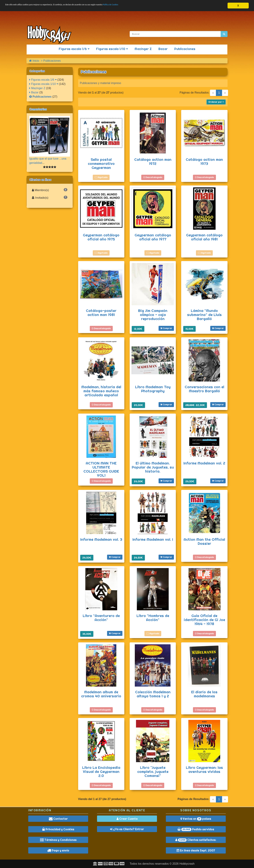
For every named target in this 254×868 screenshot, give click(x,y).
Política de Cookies (160, 6)
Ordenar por (216, 102)
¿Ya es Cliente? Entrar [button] (127, 829)
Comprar (166, 328)
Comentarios (38, 109)
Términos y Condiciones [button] (58, 840)
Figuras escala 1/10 (112, 49)
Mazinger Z (143, 49)
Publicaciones (185, 49)
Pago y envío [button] (58, 850)
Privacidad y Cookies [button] (58, 829)
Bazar (163, 49)
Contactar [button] (58, 819)
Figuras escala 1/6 (74, 49)
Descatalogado (153, 177)
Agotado (101, 177)
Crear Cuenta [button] (127, 819)
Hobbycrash (187, 864)
